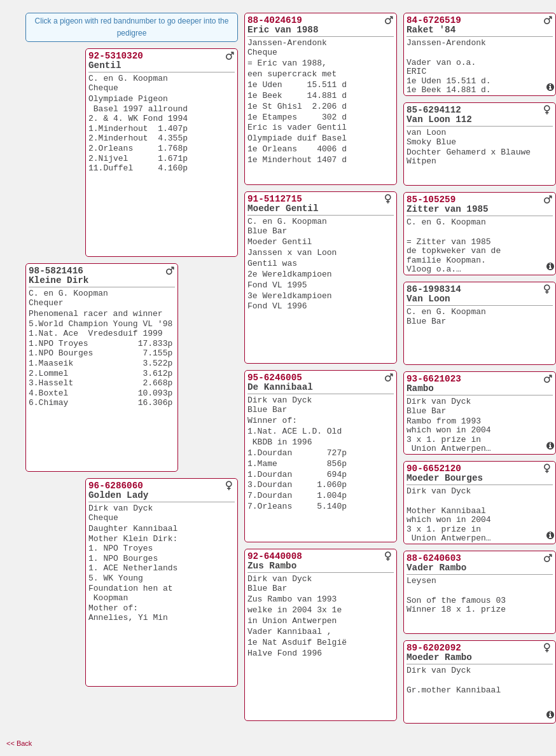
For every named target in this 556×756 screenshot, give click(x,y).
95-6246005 (275, 378)
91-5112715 (275, 199)
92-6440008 (275, 556)
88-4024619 (275, 20)
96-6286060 (116, 486)
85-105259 (431, 200)
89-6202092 (434, 648)
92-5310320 (116, 56)
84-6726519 (434, 20)
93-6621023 (434, 379)
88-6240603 (434, 558)
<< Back (19, 743)
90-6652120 (434, 469)
